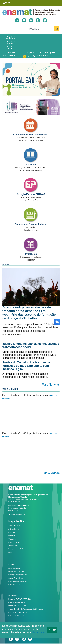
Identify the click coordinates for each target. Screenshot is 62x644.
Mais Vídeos (52, 473)
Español (31, 52)
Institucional (14, 526)
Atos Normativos (14, 542)
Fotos (10, 552)
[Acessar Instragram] (17, 20)
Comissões (12, 539)
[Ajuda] (45, 20)
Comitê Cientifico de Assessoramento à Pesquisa (26, 609)
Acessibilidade (10, 56)
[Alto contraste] (38, 20)
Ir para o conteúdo (10, 37)
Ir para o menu (11, 42)
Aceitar (52, 630)
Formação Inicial (14, 568)
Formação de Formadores (18, 575)
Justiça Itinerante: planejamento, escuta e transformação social (31, 345)
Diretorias (12, 536)
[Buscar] (43, 29)
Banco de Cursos (15, 585)
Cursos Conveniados (16, 578)
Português (50, 52)
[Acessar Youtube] (24, 20)
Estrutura (12, 532)
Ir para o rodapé (11, 47)
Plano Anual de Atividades (18, 581)
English (12, 52)
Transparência (13, 546)
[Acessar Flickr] (31, 20)
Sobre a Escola (14, 529)
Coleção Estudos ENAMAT (18, 602)
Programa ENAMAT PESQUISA (20, 599)
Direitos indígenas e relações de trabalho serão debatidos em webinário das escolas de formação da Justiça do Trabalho (29, 313)
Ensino (12, 565)
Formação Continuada (16, 572)
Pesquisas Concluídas (16, 616)
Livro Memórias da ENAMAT (18, 606)
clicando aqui (39, 632)
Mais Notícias (51, 385)
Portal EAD (42, 56)
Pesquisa (13, 596)
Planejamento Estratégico (17, 549)
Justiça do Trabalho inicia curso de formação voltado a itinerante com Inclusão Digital (26, 366)
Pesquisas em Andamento (18, 612)
